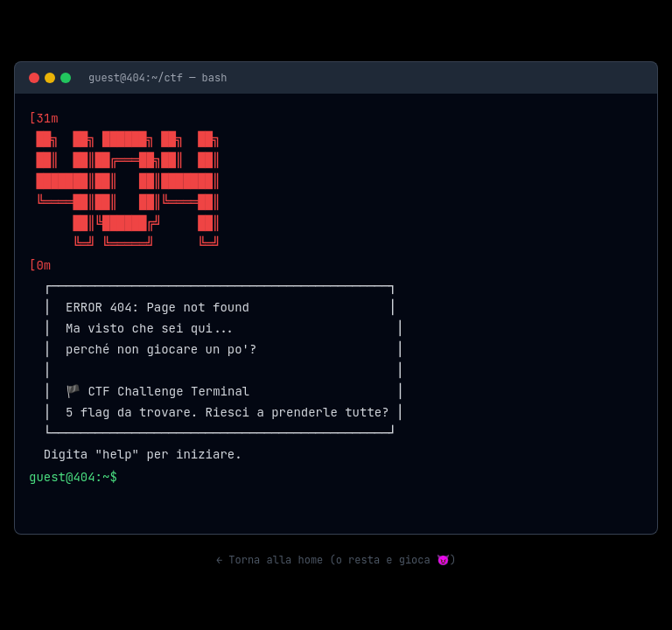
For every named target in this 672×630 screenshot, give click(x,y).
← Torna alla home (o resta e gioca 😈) (336, 560)
